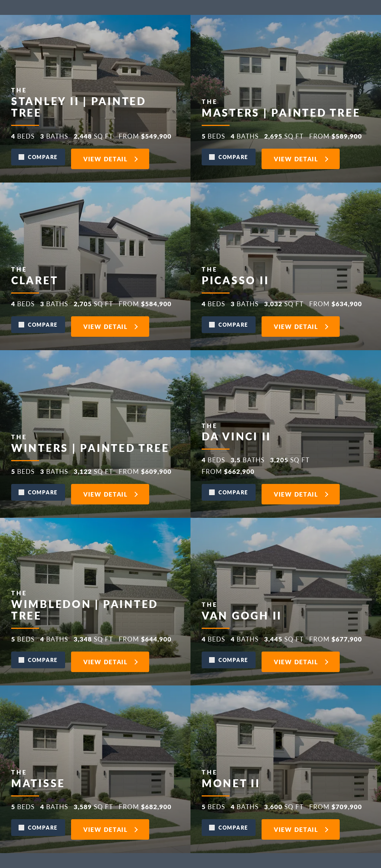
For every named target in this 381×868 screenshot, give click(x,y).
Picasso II (235, 633)
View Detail (105, 338)
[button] (38, 337)
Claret (35, 633)
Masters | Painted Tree (281, 286)
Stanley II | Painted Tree (79, 280)
